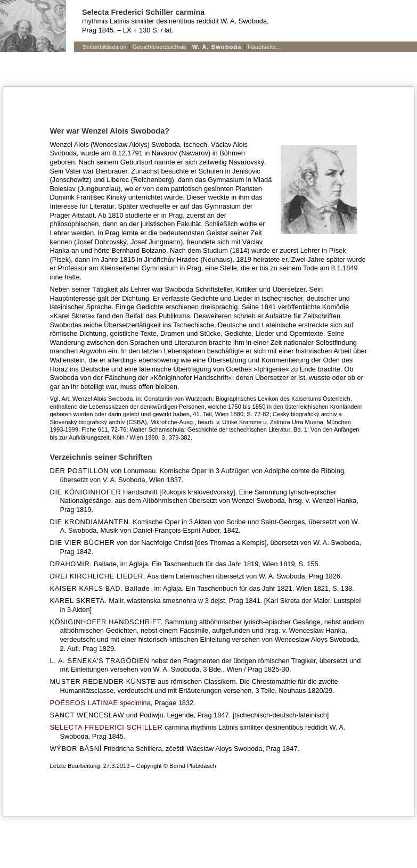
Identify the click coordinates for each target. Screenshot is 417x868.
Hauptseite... (264, 47)
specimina (100, 703)
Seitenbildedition (104, 47)
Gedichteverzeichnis (160, 47)
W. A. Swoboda (217, 47)
